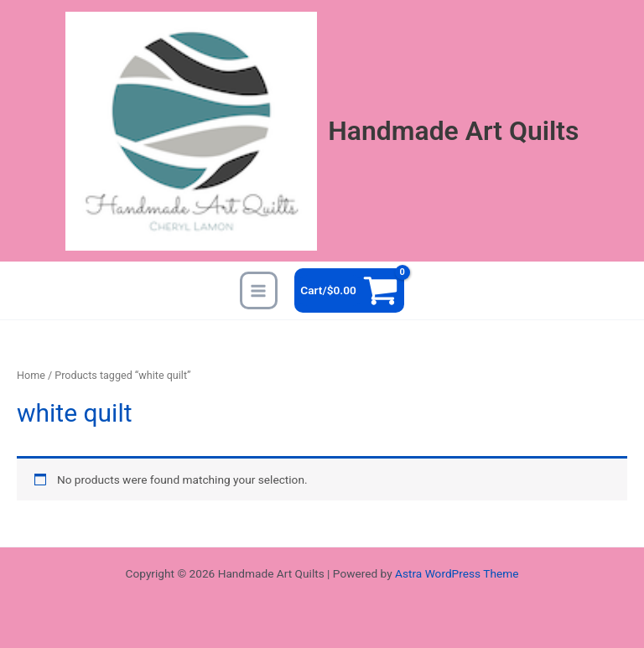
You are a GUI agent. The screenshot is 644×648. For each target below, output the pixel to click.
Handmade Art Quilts (453, 131)
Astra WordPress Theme (457, 573)
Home (31, 375)
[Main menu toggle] (259, 290)
